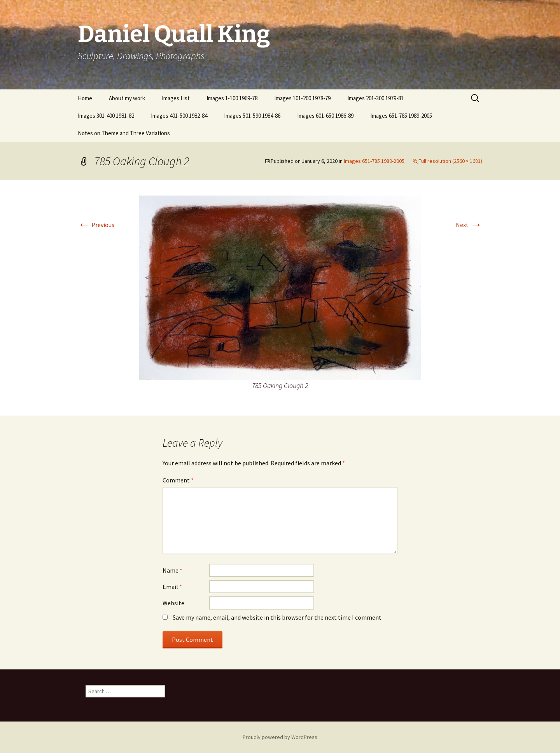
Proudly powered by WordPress (280, 737)
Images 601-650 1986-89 (325, 116)
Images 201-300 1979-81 (375, 98)
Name (172, 570)
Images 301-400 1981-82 (106, 116)
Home (85, 98)
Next (469, 225)
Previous (96, 225)
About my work (127, 98)
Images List (176, 98)
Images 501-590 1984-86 (252, 116)
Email (172, 587)
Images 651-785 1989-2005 (401, 116)
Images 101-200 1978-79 (302, 98)
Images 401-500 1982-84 (179, 116)
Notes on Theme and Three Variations (124, 133)
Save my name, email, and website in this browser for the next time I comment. (278, 617)
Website (173, 603)
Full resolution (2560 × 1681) (450, 161)
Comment (178, 480)
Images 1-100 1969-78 (232, 98)
